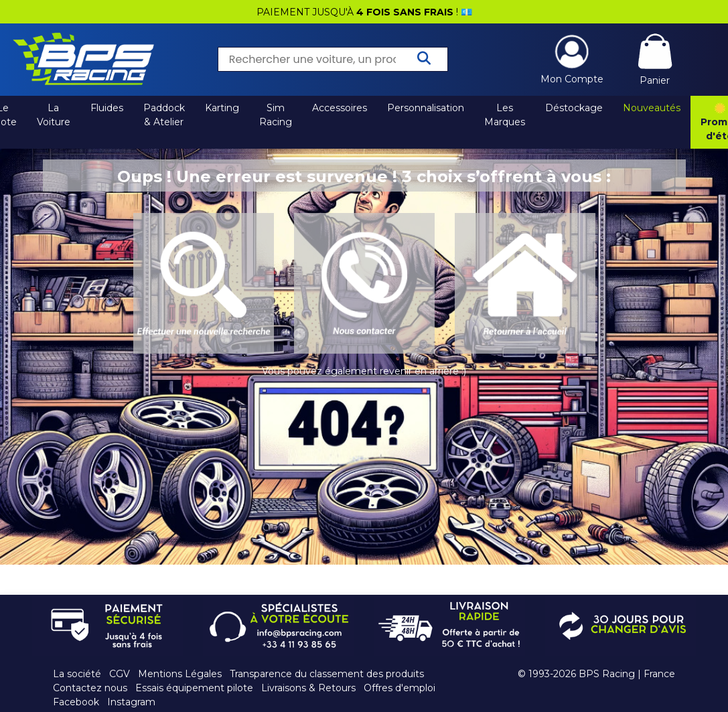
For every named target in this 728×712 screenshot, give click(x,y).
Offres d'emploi (399, 688)
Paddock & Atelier (164, 115)
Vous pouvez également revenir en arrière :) (364, 371)
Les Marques (505, 115)
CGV (120, 674)
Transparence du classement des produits (327, 674)
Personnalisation (426, 108)
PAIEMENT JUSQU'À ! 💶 (364, 12)
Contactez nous (90, 688)
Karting (222, 108)
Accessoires (340, 108)
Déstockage (574, 108)
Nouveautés (652, 108)
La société (77, 674)
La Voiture (54, 115)
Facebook (76, 702)
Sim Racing (276, 115)
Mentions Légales (180, 674)
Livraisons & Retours (308, 688)
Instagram (131, 702)
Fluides (107, 108)
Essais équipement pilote (194, 688)
